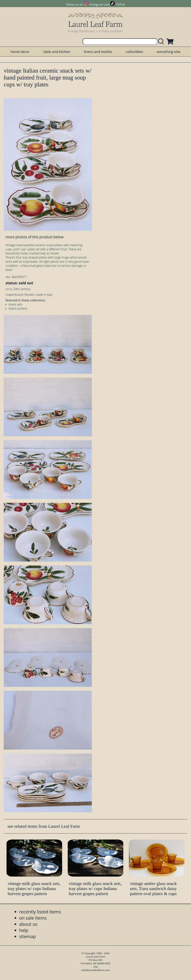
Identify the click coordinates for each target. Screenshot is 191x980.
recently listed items (40, 912)
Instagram (96, 4)
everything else (168, 52)
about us (28, 924)
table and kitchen (57, 52)
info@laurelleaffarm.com (95, 970)
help (24, 930)
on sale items (33, 918)
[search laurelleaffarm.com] (162, 42)
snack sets (15, 304)
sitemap (27, 936)
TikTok (120, 4)
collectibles (134, 52)
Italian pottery (18, 308)
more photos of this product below (35, 237)
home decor (20, 52)
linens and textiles (98, 52)
